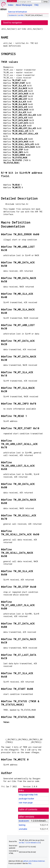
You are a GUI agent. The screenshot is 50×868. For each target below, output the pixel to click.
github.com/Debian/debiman (34, 861)
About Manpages (24, 5)
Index (11, 5)
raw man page (26, 803)
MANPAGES (12, 1)
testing (22, 825)
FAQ (36, 5)
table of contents (28, 809)
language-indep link (28, 795)
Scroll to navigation (13, 23)
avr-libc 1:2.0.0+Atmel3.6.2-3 (30, 843)
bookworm (13, 15)
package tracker (26, 799)
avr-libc (21, 15)
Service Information (18, 12)
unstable (23, 829)
